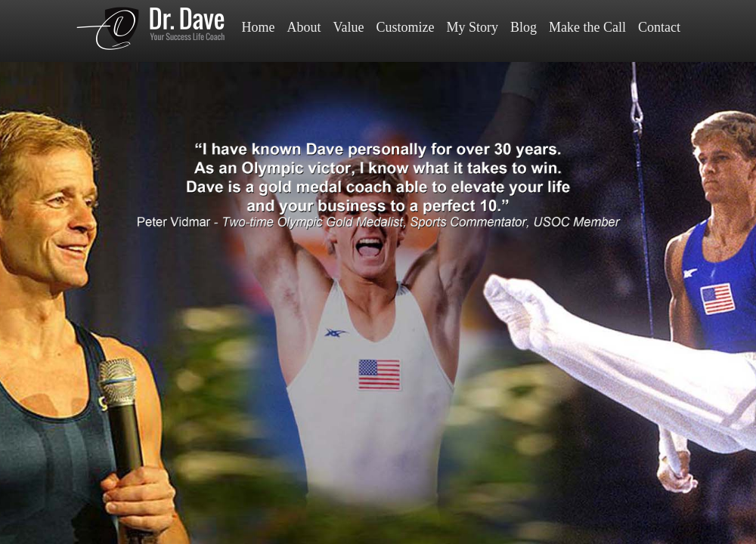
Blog (524, 27)
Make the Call (587, 27)
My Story (472, 27)
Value (349, 27)
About (304, 27)
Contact (659, 27)
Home (259, 27)
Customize (405, 27)
